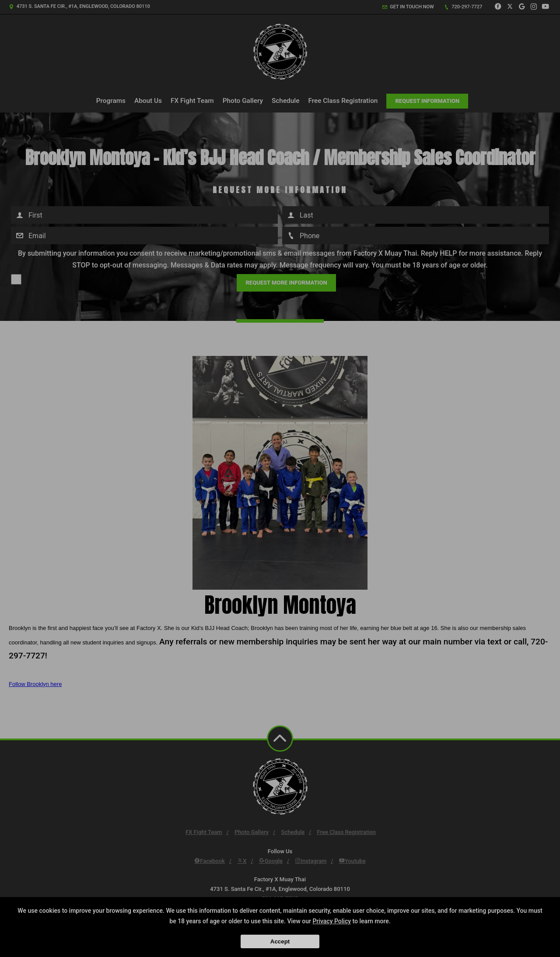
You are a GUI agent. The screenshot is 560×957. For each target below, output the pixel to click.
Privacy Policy (332, 921)
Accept (280, 941)
